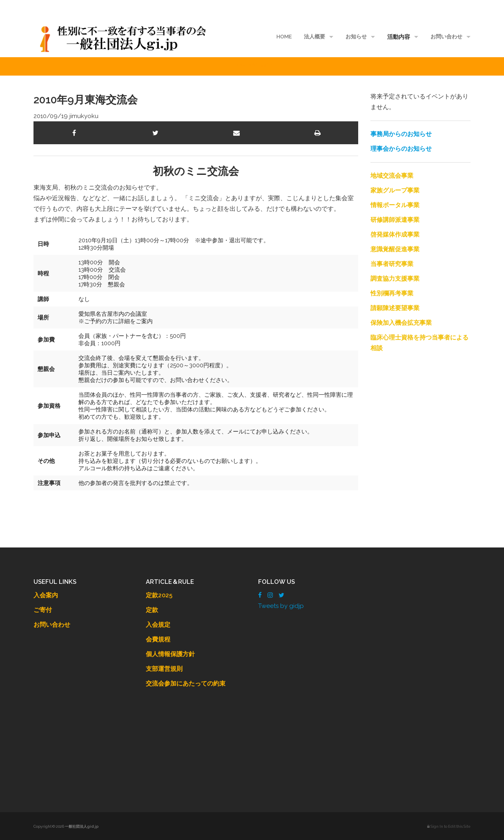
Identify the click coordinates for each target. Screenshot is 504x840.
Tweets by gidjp (281, 606)
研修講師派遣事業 (395, 220)
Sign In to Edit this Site (449, 827)
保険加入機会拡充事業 (401, 323)
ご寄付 (43, 610)
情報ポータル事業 (395, 205)
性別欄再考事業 (392, 293)
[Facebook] (260, 595)
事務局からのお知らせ (401, 134)
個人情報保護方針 (170, 654)
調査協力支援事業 (395, 279)
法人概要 (314, 37)
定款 (152, 610)
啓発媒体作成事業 (395, 235)
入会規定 (158, 625)
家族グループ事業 (395, 190)
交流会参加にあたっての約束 (186, 684)
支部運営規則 (164, 669)
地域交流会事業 (392, 176)
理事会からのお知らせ (401, 149)
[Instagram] (270, 595)
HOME (284, 37)
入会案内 (46, 595)
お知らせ (356, 37)
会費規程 (158, 639)
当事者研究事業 (392, 264)
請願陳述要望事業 (395, 308)
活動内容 (399, 37)
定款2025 (159, 595)
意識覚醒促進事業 (395, 249)
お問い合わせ (446, 37)
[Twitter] (281, 595)
